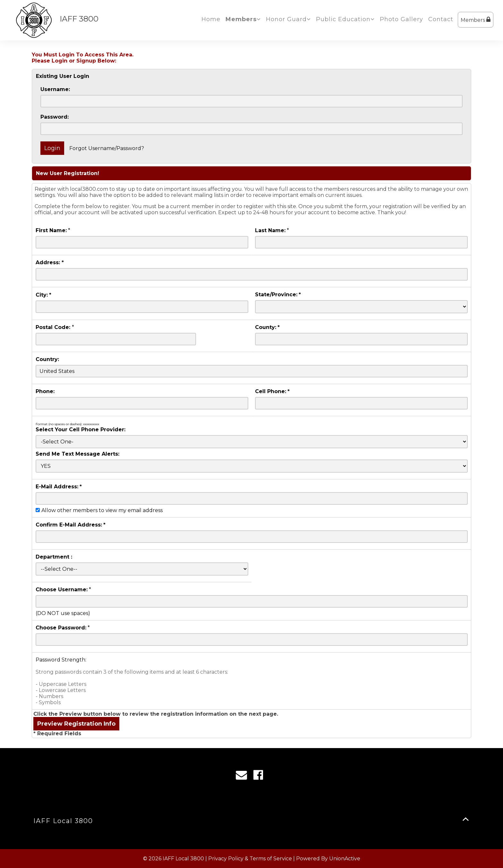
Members (476, 20)
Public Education (345, 19)
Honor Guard (288, 19)
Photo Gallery (401, 19)
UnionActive (345, 859)
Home (211, 19)
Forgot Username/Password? (107, 148)
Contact (441, 19)
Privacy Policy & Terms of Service (250, 859)
